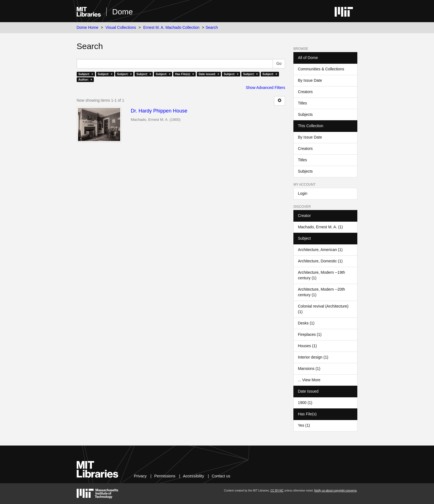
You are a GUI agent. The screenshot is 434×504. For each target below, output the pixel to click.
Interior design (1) (313, 357)
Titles (302, 103)
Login (303, 193)
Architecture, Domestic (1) (320, 261)
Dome (122, 12)
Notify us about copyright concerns (335, 491)
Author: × (85, 80)
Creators (305, 92)
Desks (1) (306, 323)
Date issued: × (209, 74)
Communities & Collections (321, 69)
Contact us (221, 476)
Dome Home (88, 27)
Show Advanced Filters (265, 88)
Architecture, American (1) (320, 250)
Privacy (140, 476)
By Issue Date (310, 80)
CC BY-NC (277, 491)
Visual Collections (121, 27)
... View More (309, 380)
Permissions (165, 476)
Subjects (305, 114)
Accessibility (193, 476)
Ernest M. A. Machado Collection (171, 27)
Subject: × (86, 74)
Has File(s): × (184, 74)
